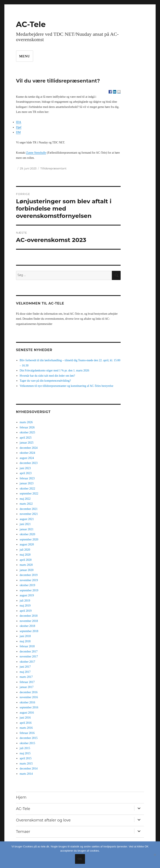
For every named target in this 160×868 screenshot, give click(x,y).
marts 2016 (26, 728)
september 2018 (29, 631)
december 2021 (29, 509)
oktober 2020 (27, 534)
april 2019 (26, 611)
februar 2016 (27, 733)
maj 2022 (25, 499)
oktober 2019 (27, 585)
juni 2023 (25, 468)
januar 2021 (26, 529)
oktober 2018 (27, 626)
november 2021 (29, 514)
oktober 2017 (27, 662)
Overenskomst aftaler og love (43, 820)
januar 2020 (26, 570)
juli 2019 (25, 601)
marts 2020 (26, 565)
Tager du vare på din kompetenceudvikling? (45, 381)
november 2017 (29, 657)
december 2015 (29, 738)
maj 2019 (25, 606)
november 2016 (29, 697)
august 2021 (27, 519)
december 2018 (29, 616)
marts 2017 (26, 677)
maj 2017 (25, 672)
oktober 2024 (27, 453)
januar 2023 (26, 483)
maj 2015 (25, 753)
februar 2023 (27, 478)
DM (18, 132)
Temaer (23, 832)
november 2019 (29, 580)
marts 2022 (26, 504)
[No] (155, 855)
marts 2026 (26, 422)
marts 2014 (26, 774)
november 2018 (29, 621)
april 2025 (26, 438)
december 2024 (29, 448)
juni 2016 (25, 718)
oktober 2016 (27, 702)
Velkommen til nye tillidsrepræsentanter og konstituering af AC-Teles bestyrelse (66, 386)
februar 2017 (27, 682)
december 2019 (29, 575)
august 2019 (27, 595)
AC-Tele (31, 24)
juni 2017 (25, 667)
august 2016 (27, 713)
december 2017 (29, 652)
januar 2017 (26, 687)
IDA (19, 122)
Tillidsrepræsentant (54, 168)
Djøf (19, 127)
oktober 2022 (27, 489)
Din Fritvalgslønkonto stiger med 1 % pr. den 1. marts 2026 (54, 371)
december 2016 (29, 692)
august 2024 (27, 458)
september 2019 (29, 590)
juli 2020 (25, 550)
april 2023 (26, 473)
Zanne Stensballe (36, 153)
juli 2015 (25, 748)
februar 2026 (27, 427)
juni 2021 (25, 524)
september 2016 (29, 707)
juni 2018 (25, 636)
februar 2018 (27, 646)
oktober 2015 (27, 743)
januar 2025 (26, 443)
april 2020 (26, 560)
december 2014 (29, 769)
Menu (25, 56)
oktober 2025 (27, 432)
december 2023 (29, 463)
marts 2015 (26, 764)
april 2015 (26, 758)
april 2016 (26, 723)
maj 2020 (25, 555)
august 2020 (27, 544)
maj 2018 (25, 641)
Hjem (21, 797)
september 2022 (29, 494)
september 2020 (29, 539)
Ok (80, 859)
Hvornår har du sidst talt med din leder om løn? (47, 376)
